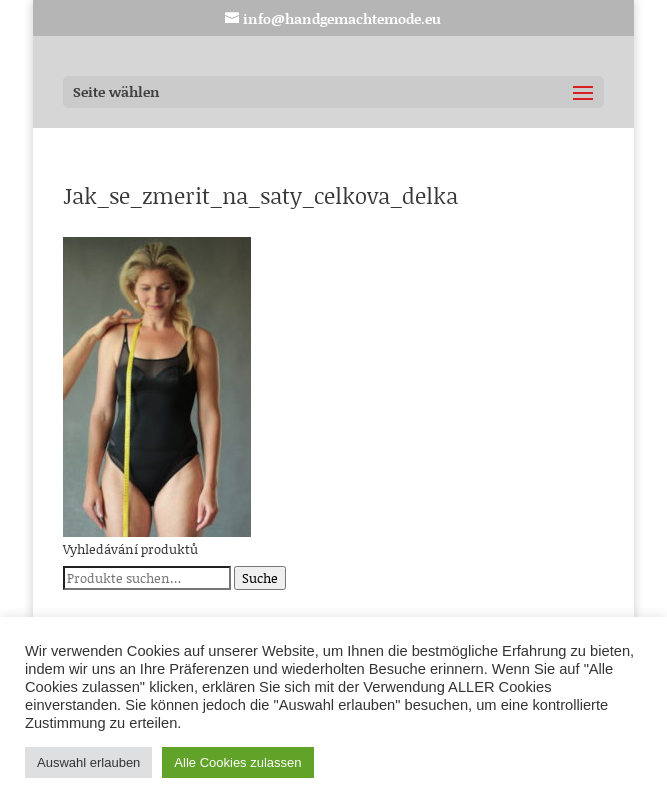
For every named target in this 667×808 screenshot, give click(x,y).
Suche (260, 578)
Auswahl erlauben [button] (88, 762)
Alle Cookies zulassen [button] (237, 762)
